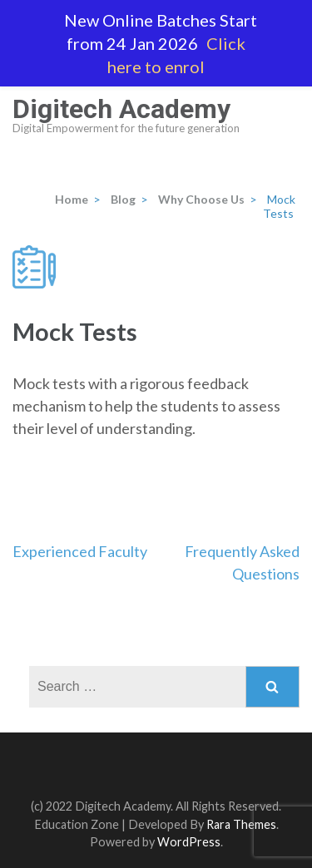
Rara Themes (241, 824)
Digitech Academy (121, 109)
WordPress (189, 842)
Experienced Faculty (80, 551)
